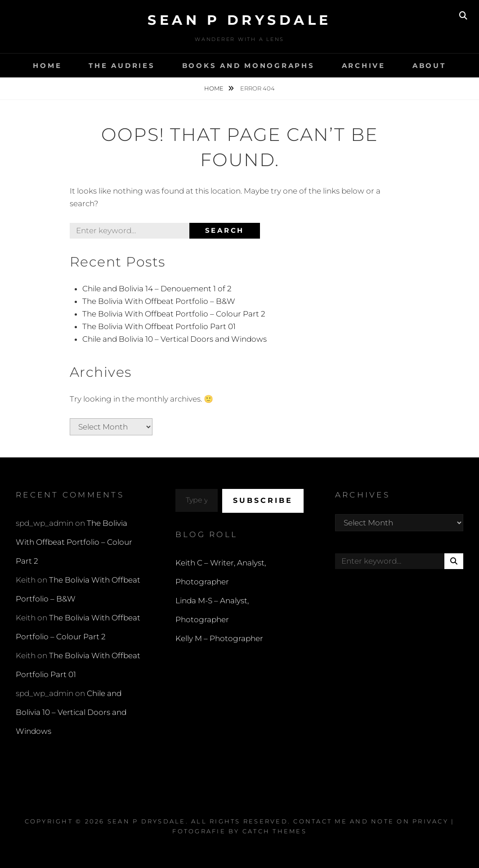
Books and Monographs (248, 66)
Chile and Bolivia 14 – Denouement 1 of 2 (157, 289)
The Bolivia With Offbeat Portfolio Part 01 (159, 326)
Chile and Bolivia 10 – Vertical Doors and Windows (175, 339)
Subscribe (263, 500)
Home (47, 66)
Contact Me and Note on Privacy (371, 821)
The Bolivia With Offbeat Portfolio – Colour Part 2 (174, 314)
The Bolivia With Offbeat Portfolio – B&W (159, 301)
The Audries (122, 66)
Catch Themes (275, 831)
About (429, 66)
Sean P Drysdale (239, 20)
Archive (364, 66)
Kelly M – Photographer (219, 638)
